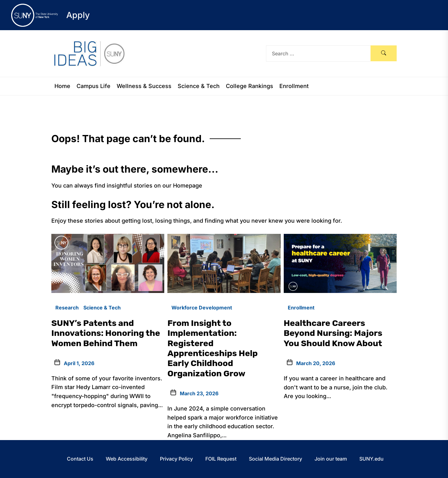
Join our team (331, 459)
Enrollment (294, 86)
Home (62, 86)
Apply (78, 15)
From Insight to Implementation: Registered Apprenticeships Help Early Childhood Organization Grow (212, 348)
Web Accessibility (127, 459)
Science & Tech (199, 86)
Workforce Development (202, 308)
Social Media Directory (275, 459)
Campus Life (93, 86)
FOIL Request (221, 459)
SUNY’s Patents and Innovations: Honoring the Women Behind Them (106, 333)
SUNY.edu (371, 459)
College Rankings (250, 86)
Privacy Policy (176, 459)
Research (67, 308)
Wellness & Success (144, 86)
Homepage (188, 186)
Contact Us (80, 459)
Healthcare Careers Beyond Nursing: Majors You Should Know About (333, 333)
